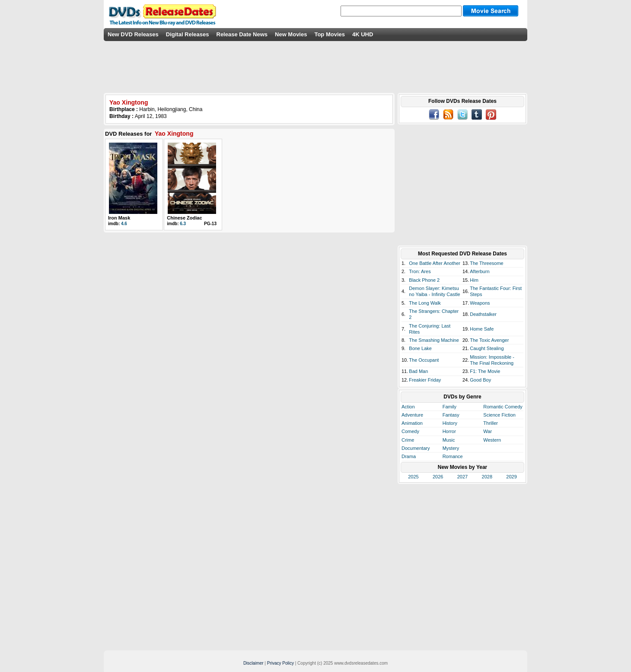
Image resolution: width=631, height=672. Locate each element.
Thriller (491, 423)
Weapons (480, 303)
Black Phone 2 (424, 280)
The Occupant (424, 360)
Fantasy (451, 415)
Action (408, 407)
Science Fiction (499, 415)
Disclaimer (253, 663)
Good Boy (480, 380)
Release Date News (242, 34)
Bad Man (418, 371)
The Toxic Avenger (489, 340)
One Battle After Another (435, 263)
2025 (413, 477)
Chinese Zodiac (184, 218)
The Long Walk (425, 303)
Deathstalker (483, 314)
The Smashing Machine (434, 340)
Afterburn (480, 271)
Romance (453, 456)
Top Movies (330, 34)
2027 (462, 477)
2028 (487, 477)
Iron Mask (119, 218)
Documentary (416, 448)
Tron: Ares (420, 271)
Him (474, 280)
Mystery (451, 448)
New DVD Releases (133, 34)
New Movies (291, 34)
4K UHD (363, 34)
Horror (449, 431)
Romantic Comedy (503, 407)
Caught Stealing (487, 348)
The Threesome (486, 263)
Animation (412, 423)
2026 (438, 477)
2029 (511, 477)
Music (449, 440)
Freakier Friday (425, 380)
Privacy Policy (280, 663)
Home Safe (482, 329)
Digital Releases (188, 34)
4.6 (124, 224)
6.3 (183, 224)
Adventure (412, 415)
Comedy (410, 431)
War (488, 431)
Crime (408, 440)
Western (492, 440)
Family (449, 407)
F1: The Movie (485, 371)
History (450, 423)
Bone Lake (420, 348)
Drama (409, 456)
